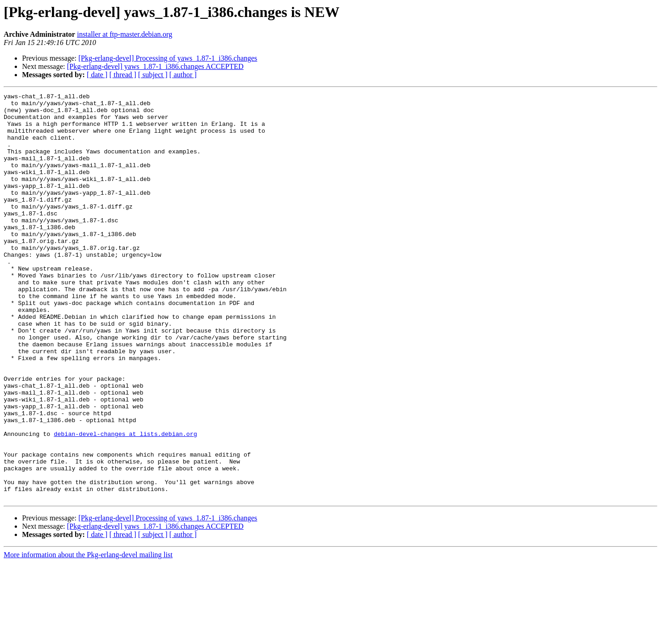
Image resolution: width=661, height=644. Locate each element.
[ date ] (97, 75)
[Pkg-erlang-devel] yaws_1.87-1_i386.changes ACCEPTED (155, 66)
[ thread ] (123, 75)
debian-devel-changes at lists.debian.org (125, 503)
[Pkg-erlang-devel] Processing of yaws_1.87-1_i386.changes (168, 58)
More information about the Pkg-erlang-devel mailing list (88, 636)
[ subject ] (153, 75)
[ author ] (183, 75)
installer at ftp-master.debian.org (125, 34)
